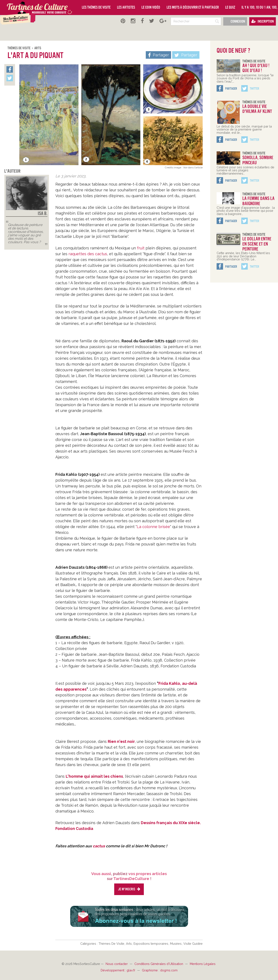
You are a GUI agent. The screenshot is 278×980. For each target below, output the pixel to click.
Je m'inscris (129, 889)
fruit (141, 248)
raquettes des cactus (88, 254)
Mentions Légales (203, 964)
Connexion (235, 21)
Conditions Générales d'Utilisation (159, 964)
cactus (99, 846)
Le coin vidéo (151, 7)
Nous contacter (117, 964)
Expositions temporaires (151, 944)
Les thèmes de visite (96, 7)
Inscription (263, 21)
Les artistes (126, 7)
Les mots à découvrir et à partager (193, 7)
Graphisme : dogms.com (160, 970)
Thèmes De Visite (19, 48)
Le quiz (230, 7)
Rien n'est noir (121, 741)
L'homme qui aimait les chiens (94, 776)
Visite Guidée (193, 944)
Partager (186, 55)
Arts (38, 48)
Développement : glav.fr (118, 970)
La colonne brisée (153, 527)
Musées (176, 944)
